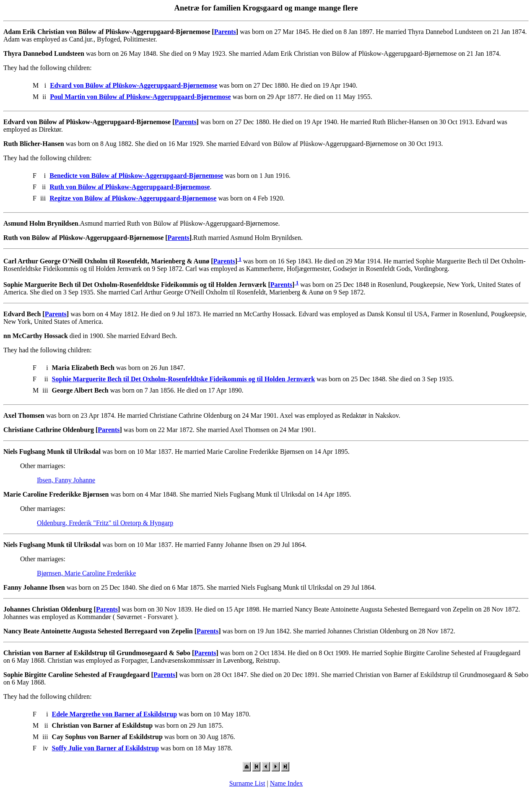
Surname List (247, 783)
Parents (225, 32)
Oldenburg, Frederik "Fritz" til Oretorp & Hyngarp (105, 523)
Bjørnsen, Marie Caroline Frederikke (86, 573)
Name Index (287, 783)
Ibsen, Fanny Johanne (66, 480)
